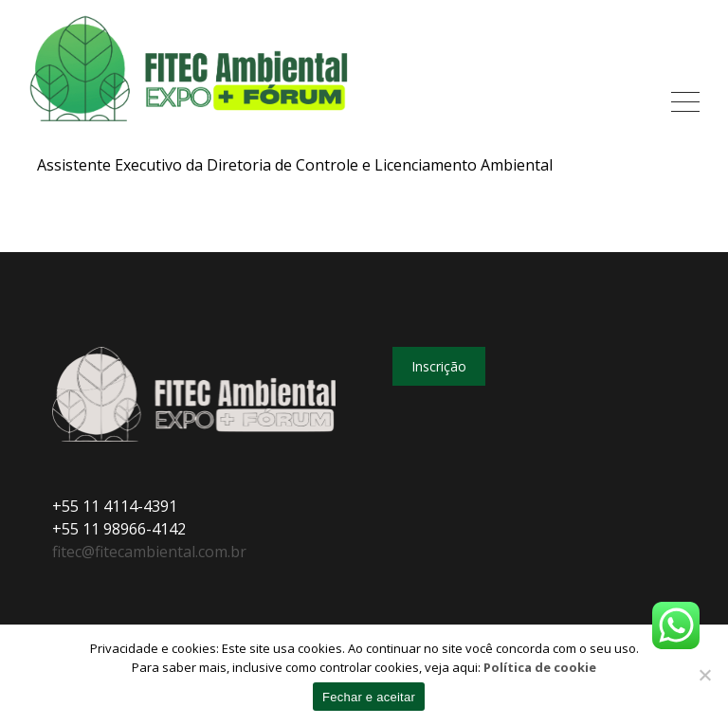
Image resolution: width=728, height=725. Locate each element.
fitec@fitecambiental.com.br (149, 552)
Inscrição (439, 366)
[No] (704, 675)
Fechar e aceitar (369, 697)
